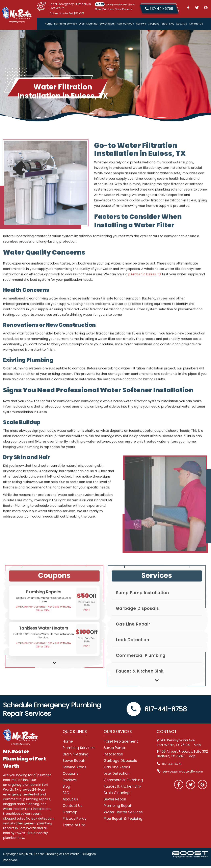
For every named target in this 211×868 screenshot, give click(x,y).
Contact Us (196, 24)
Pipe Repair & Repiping (123, 821)
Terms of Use (74, 827)
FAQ (172, 24)
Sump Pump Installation (142, 606)
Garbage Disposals (137, 622)
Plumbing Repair (118, 808)
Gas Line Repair (133, 637)
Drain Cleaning (88, 24)
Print (87, 626)
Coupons (154, 24)
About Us (182, 24)
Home (49, 24)
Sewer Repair (107, 24)
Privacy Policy (75, 821)
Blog (164, 24)
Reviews (141, 24)
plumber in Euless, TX (145, 290)
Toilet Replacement (121, 743)
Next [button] (54, 675)
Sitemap (70, 814)
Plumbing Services (65, 24)
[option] (54, 618)
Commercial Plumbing (141, 669)
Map (197, 747)
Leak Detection (133, 653)
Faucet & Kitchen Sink (140, 684)
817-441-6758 (157, 711)
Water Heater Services (123, 814)
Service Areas (126, 24)
